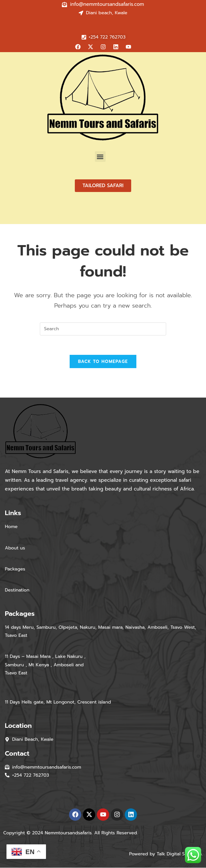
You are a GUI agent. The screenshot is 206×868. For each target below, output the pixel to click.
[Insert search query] (103, 329)
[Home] (16, 216)
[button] (100, 157)
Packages (16, 569)
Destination (17, 590)
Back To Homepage (103, 362)
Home (11, 527)
